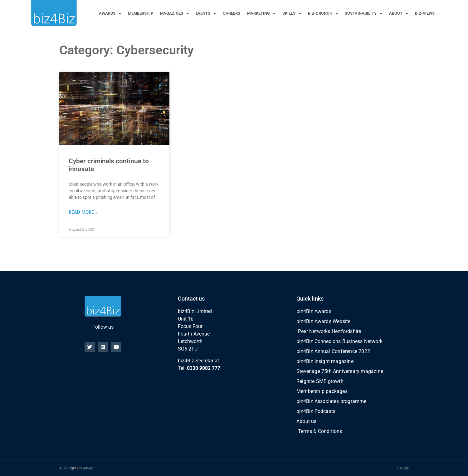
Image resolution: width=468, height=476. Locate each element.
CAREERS (232, 13)
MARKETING (261, 14)
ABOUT (399, 14)
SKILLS (292, 14)
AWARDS (110, 14)
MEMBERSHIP (141, 13)
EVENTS (206, 14)
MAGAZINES (174, 14)
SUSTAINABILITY (363, 14)
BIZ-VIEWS (425, 13)
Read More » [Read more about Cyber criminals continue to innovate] (83, 212)
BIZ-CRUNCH (323, 14)
